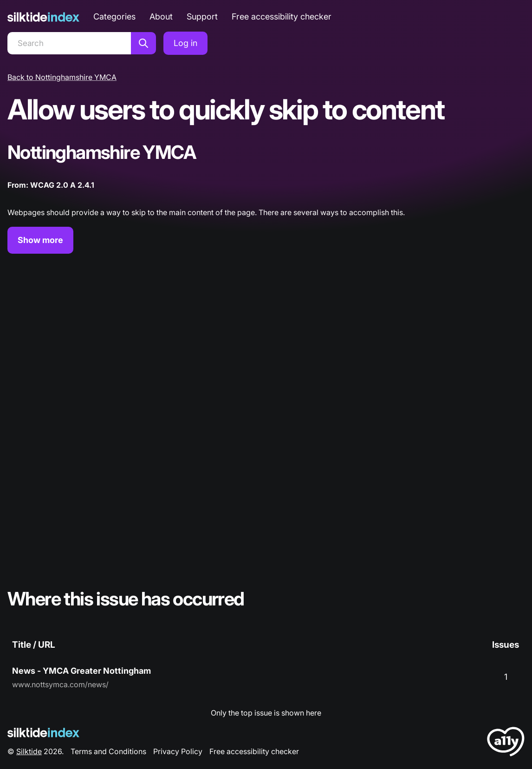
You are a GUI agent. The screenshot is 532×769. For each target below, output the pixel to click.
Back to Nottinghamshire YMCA (62, 77)
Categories (114, 16)
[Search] (69, 43)
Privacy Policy (178, 751)
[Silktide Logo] (43, 733)
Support (202, 16)
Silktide (29, 751)
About (161, 16)
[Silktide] (43, 17)
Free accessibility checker (282, 16)
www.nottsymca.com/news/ (60, 684)
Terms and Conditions (108, 751)
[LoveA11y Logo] (506, 743)
